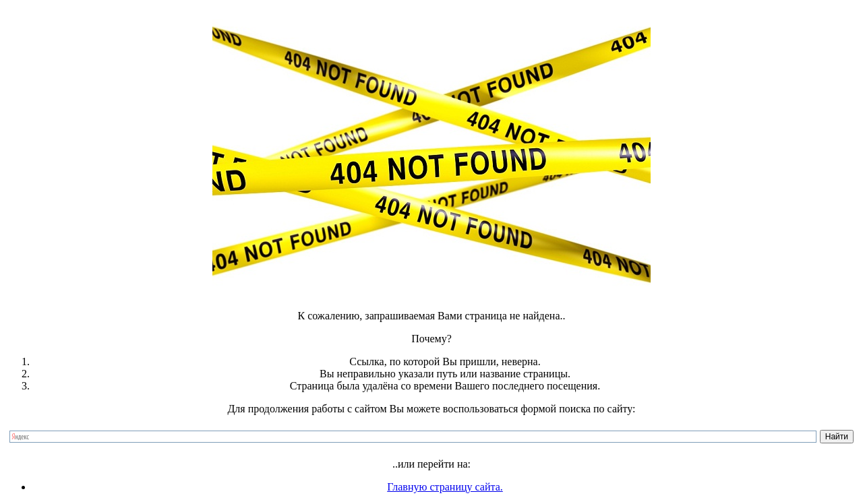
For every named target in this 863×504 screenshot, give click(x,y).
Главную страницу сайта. (445, 487)
